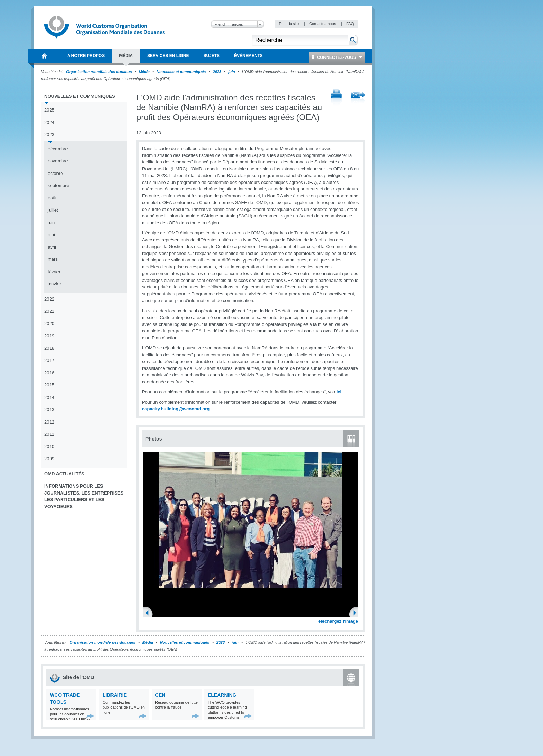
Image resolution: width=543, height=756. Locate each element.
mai (51, 235)
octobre (55, 173)
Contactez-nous (323, 24)
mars (53, 259)
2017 (49, 360)
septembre (58, 185)
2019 (49, 336)
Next (357, 614)
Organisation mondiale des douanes (99, 72)
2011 (49, 434)
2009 (49, 459)
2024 (49, 122)
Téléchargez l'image (337, 621)
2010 (49, 447)
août (52, 198)
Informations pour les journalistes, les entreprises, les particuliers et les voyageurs (84, 496)
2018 (49, 348)
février (54, 272)
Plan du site (290, 24)
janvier (54, 284)
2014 (49, 397)
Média (144, 72)
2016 (49, 373)
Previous (149, 614)
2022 (49, 299)
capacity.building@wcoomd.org (176, 409)
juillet (53, 210)
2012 (49, 422)
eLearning (222, 695)
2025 (49, 110)
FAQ (350, 24)
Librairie (115, 695)
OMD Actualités (64, 474)
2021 (49, 311)
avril (52, 247)
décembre (58, 149)
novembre (58, 161)
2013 (49, 410)
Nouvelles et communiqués (181, 72)
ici (339, 392)
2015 (49, 385)
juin (232, 72)
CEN (160, 695)
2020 (49, 324)
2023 (217, 72)
